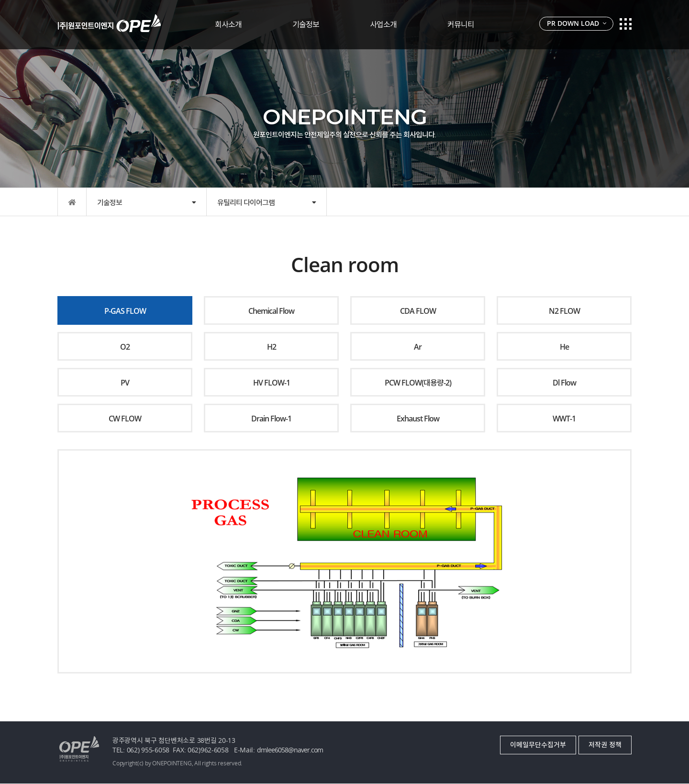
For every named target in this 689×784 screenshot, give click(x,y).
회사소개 (228, 24)
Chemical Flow (271, 311)
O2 (125, 347)
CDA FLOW (418, 311)
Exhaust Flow (418, 419)
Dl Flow (564, 383)
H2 (272, 347)
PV (125, 383)
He (564, 347)
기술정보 (306, 24)
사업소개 (383, 24)
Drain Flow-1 (271, 419)
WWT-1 (564, 419)
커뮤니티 (461, 24)
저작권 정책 (605, 745)
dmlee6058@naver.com (290, 750)
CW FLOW (125, 419)
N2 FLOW (564, 311)
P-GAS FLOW (125, 311)
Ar (418, 347)
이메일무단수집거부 (538, 745)
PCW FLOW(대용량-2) (418, 383)
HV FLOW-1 (272, 383)
